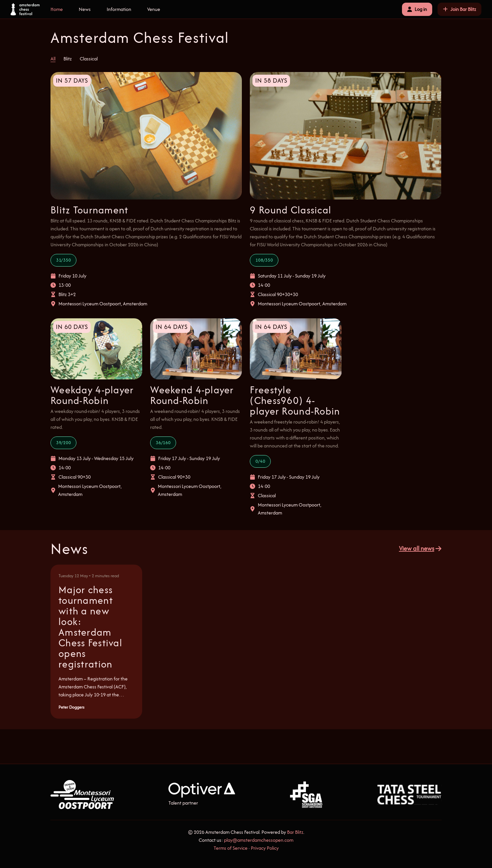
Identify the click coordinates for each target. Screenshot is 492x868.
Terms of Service (231, 848)
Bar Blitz (295, 832)
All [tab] (53, 59)
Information (119, 9)
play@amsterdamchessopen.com (259, 840)
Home (57, 9)
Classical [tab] (89, 59)
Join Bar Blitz (459, 9)
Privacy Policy (265, 848)
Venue (154, 9)
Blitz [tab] (68, 59)
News (85, 9)
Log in (417, 9)
